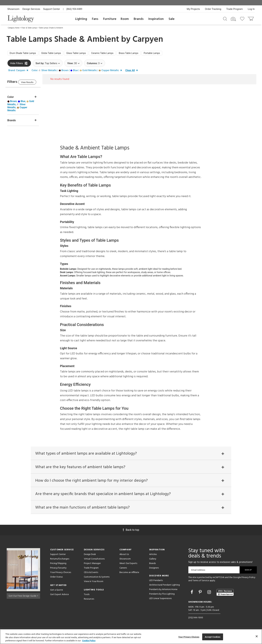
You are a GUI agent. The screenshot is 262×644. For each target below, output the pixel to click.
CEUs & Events (91, 574)
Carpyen (148, 40)
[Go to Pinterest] (201, 593)
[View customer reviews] (225, 594)
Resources (89, 600)
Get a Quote (57, 591)
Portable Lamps (168, 54)
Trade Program (235, 9)
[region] (131, 637)
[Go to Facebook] (192, 593)
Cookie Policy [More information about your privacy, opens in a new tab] (89, 641)
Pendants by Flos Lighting (162, 595)
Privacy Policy (248, 579)
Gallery (153, 560)
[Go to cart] (251, 18)
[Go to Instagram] (210, 593)
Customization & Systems (97, 578)
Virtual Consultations (94, 560)
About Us (124, 556)
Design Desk (90, 556)
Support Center (52, 9)
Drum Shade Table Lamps (24, 54)
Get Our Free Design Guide (23, 596)
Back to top (131, 531)
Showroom (13, 9)
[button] (19, 71)
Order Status (56, 578)
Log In (251, 9)
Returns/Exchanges (60, 560)
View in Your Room (94, 583)
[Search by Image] (233, 19)
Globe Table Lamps (56, 54)
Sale (172, 19)
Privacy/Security (58, 569)
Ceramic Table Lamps (113, 54)
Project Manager (92, 565)
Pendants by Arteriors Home (163, 591)
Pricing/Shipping (58, 565)
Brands (139, 19)
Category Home (14, 28)
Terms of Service (201, 582)
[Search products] (225, 19)
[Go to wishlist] (243, 19)
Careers (123, 569)
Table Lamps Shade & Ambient (51, 28)
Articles (153, 556)
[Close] (257, 636)
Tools (87, 596)
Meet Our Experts (128, 565)
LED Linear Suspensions (160, 600)
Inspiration (156, 19)
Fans (95, 19)
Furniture (110, 19)
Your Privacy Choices (61, 574)
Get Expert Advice (59, 596)
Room (125, 19)
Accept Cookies (213, 637)
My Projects (193, 9)
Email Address (198, 571)
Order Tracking (213, 9)
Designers (154, 569)
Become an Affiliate (129, 574)
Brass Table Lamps (142, 54)
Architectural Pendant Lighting (165, 586)
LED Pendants (156, 582)
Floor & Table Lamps (29, 28)
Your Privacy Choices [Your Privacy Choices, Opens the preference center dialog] (189, 637)
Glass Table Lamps (84, 54)
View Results (35, 83)
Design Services (31, 9)
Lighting (81, 19)
